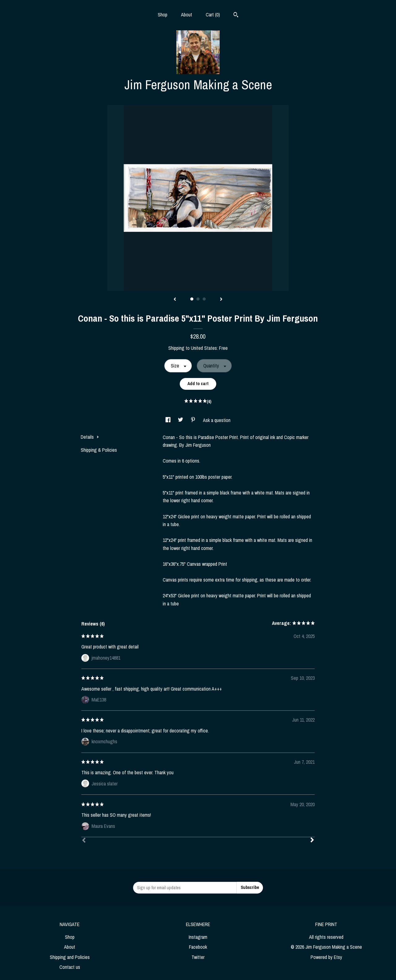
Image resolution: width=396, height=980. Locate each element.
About (187, 15)
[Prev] (84, 841)
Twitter (198, 957)
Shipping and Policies (70, 957)
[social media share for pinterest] (194, 420)
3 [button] (204, 299)
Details (90, 437)
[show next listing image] (221, 300)
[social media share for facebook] (169, 420)
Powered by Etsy (326, 957)
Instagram (198, 937)
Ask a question (217, 420)
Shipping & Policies (99, 450)
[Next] (312, 841)
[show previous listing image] (175, 300)
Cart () (213, 15)
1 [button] (192, 299)
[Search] (236, 15)
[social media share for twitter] (181, 420)
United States (204, 348)
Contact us (70, 967)
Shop (163, 15)
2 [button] (198, 299)
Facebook (198, 947)
